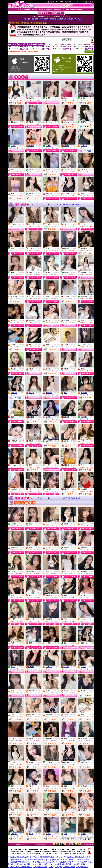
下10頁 (73, 204)
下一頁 (68, 204)
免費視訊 (21, 98)
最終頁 (78, 204)
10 (64, 204)
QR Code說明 (89, 52)
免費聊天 (21, 122)
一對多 (92, 146)
